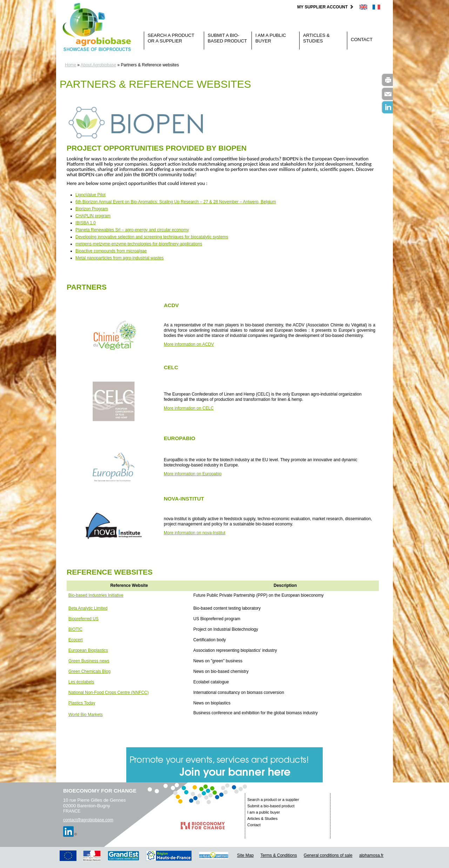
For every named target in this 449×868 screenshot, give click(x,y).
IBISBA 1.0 (86, 223)
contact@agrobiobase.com (88, 820)
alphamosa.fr (371, 855)
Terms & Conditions (279, 855)
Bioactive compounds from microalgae (111, 251)
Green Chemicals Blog (89, 671)
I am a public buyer (271, 38)
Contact (362, 39)
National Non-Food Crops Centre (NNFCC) (109, 693)
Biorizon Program (92, 209)
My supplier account (325, 7)
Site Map (245, 855)
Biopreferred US (83, 619)
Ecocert (76, 640)
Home (71, 65)
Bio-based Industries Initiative (96, 595)
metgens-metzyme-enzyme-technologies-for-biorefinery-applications (139, 244)
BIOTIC (75, 629)
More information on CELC (189, 408)
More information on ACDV (189, 344)
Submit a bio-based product (227, 38)
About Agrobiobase (98, 65)
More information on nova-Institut (195, 533)
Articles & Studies (316, 38)
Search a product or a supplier (171, 38)
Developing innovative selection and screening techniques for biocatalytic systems (152, 237)
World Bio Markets (86, 715)
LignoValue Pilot (91, 195)
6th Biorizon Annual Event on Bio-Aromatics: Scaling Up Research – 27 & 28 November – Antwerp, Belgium (176, 202)
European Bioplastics (88, 650)
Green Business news (89, 661)
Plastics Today (82, 703)
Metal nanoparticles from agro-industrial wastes (119, 258)
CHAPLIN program (93, 216)
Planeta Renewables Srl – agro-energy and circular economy (132, 230)
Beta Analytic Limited (88, 608)
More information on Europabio (193, 474)
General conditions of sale (328, 855)
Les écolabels (81, 682)
